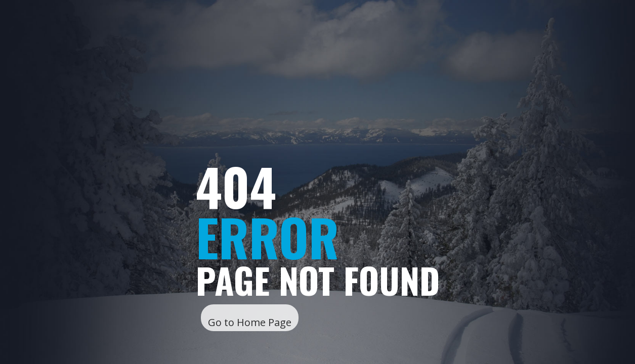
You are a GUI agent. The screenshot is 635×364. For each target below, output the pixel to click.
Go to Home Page (250, 322)
